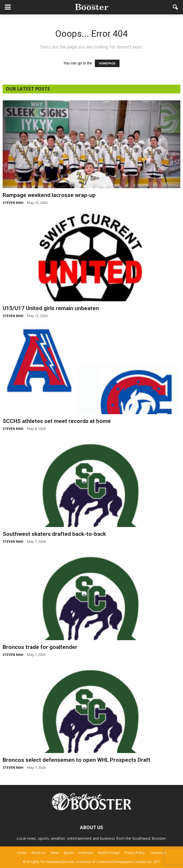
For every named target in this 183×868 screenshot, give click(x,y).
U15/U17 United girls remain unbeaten (51, 308)
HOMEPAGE (107, 63)
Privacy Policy (135, 853)
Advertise (86, 853)
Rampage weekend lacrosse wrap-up (49, 195)
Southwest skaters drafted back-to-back (54, 534)
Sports (69, 853)
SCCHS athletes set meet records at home (57, 421)
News (55, 853)
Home (22, 853)
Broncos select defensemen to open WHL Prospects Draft (76, 760)
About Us (38, 853)
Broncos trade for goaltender (40, 647)
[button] (176, 7)
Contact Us (158, 853)
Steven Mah (13, 203)
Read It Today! (109, 853)
